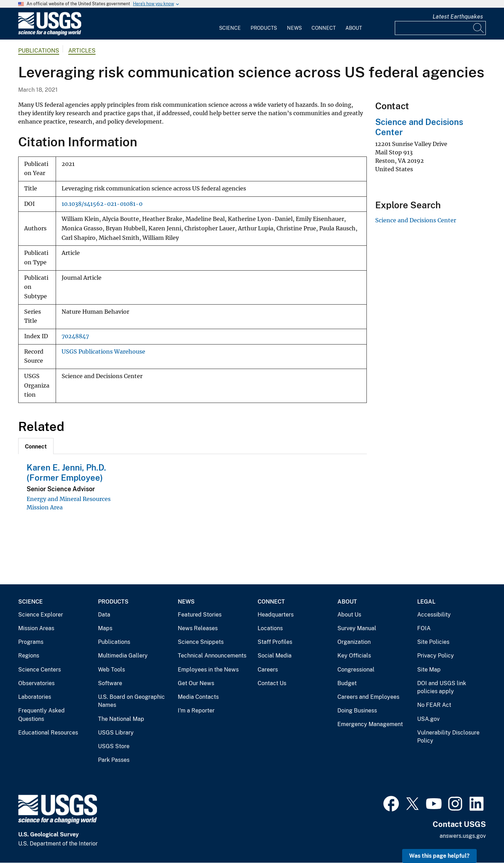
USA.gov (428, 719)
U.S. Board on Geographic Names (131, 701)
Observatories (36, 683)
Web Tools (111, 670)
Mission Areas (36, 628)
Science (230, 28)
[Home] (50, 34)
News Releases (198, 628)
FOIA (424, 628)
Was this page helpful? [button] (439, 856)
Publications (39, 51)
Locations (270, 628)
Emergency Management (370, 724)
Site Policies (433, 642)
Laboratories (35, 697)
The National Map (121, 719)
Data (104, 615)
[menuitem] (230, 24)
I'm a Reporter (196, 711)
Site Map (429, 670)
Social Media (275, 656)
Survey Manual (357, 628)
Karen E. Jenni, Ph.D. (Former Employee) (66, 472)
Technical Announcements (212, 656)
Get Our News (196, 683)
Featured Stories (200, 615)
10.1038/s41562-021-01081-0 (102, 204)
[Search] (479, 28)
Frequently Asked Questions (41, 715)
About (354, 28)
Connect (324, 28)
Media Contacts (198, 697)
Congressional (356, 670)
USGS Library (116, 733)
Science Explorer (41, 615)
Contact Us (272, 683)
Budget (347, 683)
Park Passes (114, 760)
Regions (29, 656)
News (294, 28)
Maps (105, 628)
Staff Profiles (275, 642)
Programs (31, 642)
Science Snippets (201, 642)
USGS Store (114, 746)
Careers (268, 670)
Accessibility (434, 615)
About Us (349, 615)
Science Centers (40, 670)
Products (264, 28)
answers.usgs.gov (463, 836)
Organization (354, 642)
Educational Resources (48, 733)
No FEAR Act (434, 705)
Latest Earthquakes (458, 17)
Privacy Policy (436, 656)
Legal (426, 602)
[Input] (440, 28)
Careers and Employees (368, 697)
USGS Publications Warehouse (103, 352)
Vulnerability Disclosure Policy (448, 737)
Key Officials (354, 656)
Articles (82, 51)
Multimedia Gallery (123, 656)
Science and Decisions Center (416, 220)
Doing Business (357, 711)
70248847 (75, 336)
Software (110, 683)
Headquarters (276, 615)
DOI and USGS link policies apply (442, 687)
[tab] (36, 446)
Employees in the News (208, 670)
